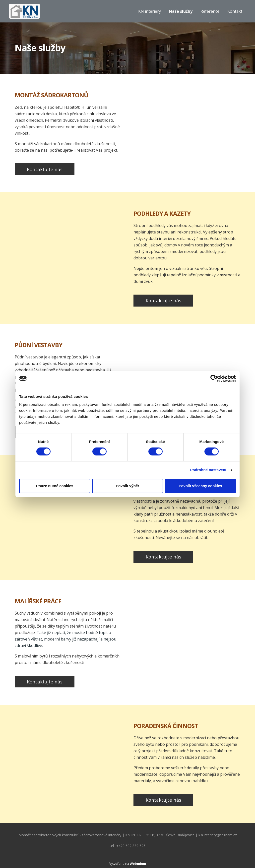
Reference (210, 11)
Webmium (138, 864)
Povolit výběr (127, 486)
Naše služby (181, 11)
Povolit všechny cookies (200, 486)
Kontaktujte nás (45, 169)
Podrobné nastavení (208, 470)
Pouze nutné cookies (55, 486)
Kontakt (235, 11)
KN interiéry (150, 11)
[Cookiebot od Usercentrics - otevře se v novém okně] (214, 378)
